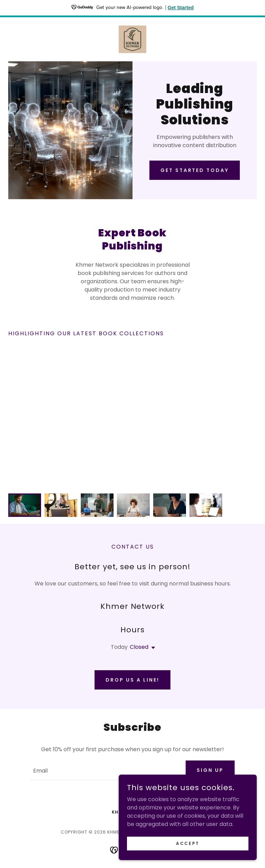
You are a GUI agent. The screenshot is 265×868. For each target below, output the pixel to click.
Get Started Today (195, 170)
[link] (132, 39)
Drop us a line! (132, 680)
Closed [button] (139, 647)
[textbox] (104, 770)
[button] (152, 648)
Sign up (210, 770)
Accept (188, 843)
